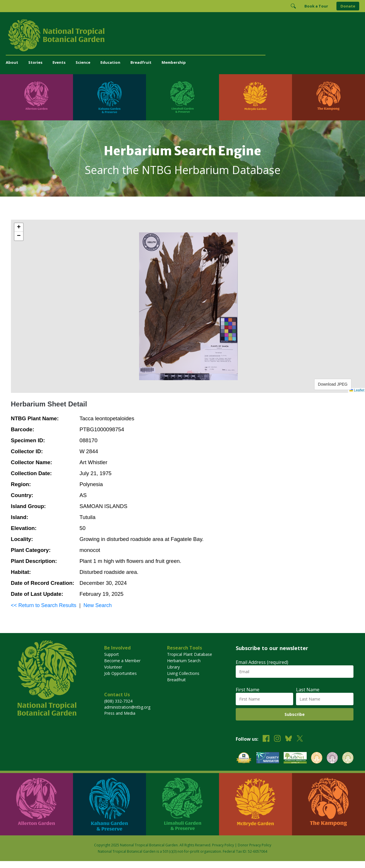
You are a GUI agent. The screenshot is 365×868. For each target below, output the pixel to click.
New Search (98, 605)
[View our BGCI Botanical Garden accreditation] (317, 758)
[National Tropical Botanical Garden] (182, 35)
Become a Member (122, 661)
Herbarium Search (184, 661)
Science (83, 62)
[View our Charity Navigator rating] (268, 758)
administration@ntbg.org (127, 707)
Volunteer (113, 667)
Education (110, 62)
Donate (348, 6)
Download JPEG (333, 384)
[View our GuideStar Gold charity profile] (244, 758)
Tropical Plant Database (190, 654)
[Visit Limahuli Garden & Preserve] (182, 97)
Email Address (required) (262, 662)
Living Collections (183, 673)
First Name (248, 690)
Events (59, 62)
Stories (35, 62)
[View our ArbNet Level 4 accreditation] (295, 758)
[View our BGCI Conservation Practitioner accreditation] (332, 758)
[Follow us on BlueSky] (289, 739)
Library (173, 667)
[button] (19, 227)
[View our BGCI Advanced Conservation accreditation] (348, 758)
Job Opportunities (120, 673)
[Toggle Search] (293, 6)
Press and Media (120, 713)
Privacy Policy (223, 845)
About (12, 62)
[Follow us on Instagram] (277, 739)
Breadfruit (141, 62)
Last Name (308, 690)
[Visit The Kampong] (328, 97)
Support (112, 654)
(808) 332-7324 (118, 701)
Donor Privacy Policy (254, 845)
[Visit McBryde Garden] (255, 97)
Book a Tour (316, 6)
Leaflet (357, 390)
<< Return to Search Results (44, 605)
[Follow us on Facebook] (266, 739)
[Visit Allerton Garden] (36, 97)
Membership (174, 62)
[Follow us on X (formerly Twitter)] (300, 739)
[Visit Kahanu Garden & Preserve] (109, 97)
